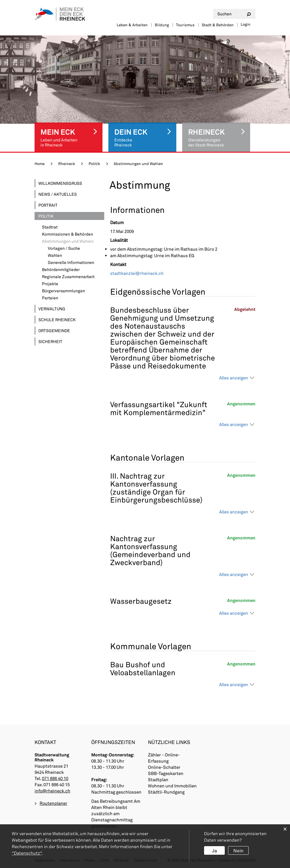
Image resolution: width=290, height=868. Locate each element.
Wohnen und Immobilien (172, 786)
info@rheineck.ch (52, 791)
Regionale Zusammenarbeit (68, 276)
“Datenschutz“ (27, 853)
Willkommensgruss (60, 183)
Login (246, 24)
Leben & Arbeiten (132, 25)
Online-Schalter (164, 767)
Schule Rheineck (57, 320)
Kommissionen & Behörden (67, 234)
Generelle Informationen (71, 262)
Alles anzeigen (234, 378)
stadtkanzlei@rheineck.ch (137, 273)
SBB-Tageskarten (166, 773)
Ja (215, 850)
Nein (238, 850)
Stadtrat (50, 227)
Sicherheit (50, 341)
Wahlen (55, 255)
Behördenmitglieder (61, 269)
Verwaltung (52, 309)
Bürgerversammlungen (63, 291)
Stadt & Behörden (218, 25)
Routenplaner (53, 803)
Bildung (162, 25)
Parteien (50, 298)
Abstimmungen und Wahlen (73, 241)
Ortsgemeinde (54, 331)
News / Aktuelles (58, 194)
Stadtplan (158, 779)
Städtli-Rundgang (166, 792)
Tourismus (185, 25)
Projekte (50, 284)
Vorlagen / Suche (64, 248)
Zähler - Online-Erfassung (164, 758)
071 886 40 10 (55, 778)
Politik (46, 216)
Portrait (48, 205)
